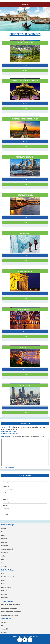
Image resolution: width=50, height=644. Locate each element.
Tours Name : (6, 486)
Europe (3, 535)
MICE (3, 626)
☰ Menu (25, 4)
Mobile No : (6, 499)
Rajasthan (4, 594)
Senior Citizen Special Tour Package (11, 612)
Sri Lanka (4, 566)
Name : (5, 480)
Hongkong (4, 539)
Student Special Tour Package (9, 615)
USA (2, 559)
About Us (4, 622)
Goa (2, 573)
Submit (6, 514)
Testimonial (5, 629)
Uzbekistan (4, 563)
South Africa (5, 553)
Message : (5, 506)
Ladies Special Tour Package (9, 608)
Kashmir (4, 580)
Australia (4, 528)
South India (4, 598)
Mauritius (4, 542)
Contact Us (4, 632)
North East (4, 591)
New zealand (5, 546)
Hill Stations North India (8, 577)
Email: (4, 493)
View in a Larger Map (8, 468)
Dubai (3, 532)
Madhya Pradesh (6, 587)
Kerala (3, 584)
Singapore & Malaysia (7, 549)
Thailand (4, 556)
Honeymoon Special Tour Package (11, 605)
